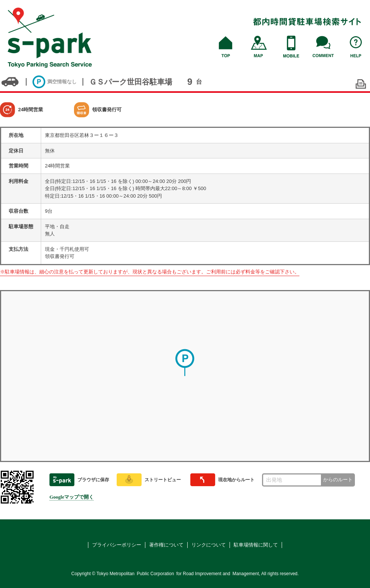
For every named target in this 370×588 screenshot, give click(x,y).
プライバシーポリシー (117, 545)
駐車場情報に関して (256, 545)
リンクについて (209, 545)
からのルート (338, 480)
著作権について (166, 545)
